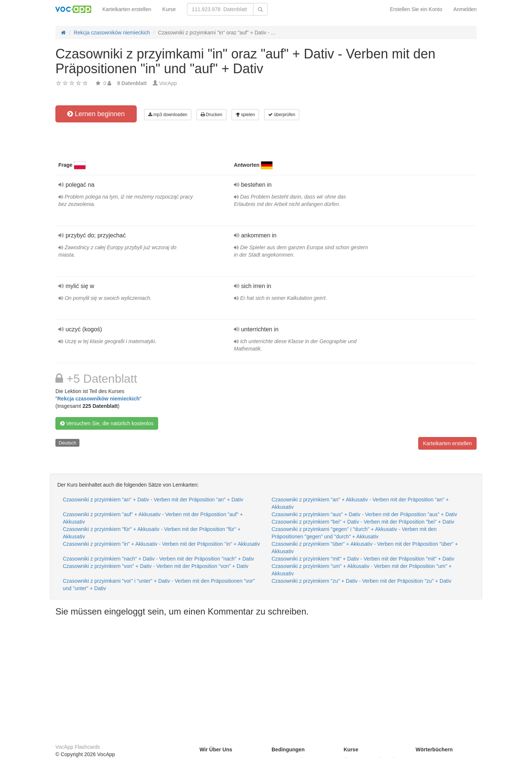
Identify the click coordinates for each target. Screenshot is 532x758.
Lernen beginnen (96, 114)
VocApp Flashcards (78, 747)
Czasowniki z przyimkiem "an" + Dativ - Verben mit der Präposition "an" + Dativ (153, 500)
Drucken (212, 115)
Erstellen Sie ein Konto (416, 9)
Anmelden (465, 9)
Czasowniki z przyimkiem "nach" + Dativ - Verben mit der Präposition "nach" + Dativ (158, 559)
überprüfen (282, 115)
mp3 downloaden (168, 115)
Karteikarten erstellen (127, 9)
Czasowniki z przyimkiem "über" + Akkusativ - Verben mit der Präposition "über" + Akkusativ (365, 548)
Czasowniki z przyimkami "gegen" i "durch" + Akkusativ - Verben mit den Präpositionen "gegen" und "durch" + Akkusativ (354, 533)
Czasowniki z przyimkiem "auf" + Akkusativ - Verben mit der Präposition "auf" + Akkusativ (153, 518)
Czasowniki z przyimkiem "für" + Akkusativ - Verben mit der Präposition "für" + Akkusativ (152, 533)
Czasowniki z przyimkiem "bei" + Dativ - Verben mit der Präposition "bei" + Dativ (363, 522)
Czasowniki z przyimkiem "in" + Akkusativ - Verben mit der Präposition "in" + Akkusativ (161, 544)
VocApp (168, 83)
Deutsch (68, 443)
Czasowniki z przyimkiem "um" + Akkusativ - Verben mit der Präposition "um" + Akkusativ (362, 570)
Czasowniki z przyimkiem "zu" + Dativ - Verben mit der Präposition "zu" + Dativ (362, 581)
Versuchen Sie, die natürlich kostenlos (107, 423)
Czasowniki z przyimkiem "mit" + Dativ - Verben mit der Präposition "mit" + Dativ (363, 559)
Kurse (169, 9)
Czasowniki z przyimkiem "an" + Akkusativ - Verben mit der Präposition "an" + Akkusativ (360, 503)
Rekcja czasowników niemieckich (98, 399)
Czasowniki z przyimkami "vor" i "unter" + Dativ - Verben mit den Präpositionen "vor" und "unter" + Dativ (159, 585)
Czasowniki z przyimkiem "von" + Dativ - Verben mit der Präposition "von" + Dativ (156, 566)
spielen (245, 115)
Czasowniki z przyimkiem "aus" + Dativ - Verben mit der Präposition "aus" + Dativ (364, 514)
